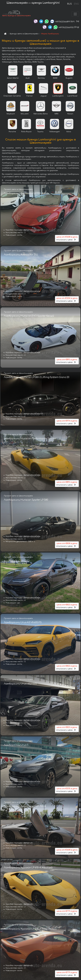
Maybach (11, 114)
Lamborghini (58, 96)
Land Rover (73, 96)
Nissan (70, 114)
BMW (55, 78)
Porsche (12, 132)
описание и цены (67, 238)
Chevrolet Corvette (12, 96)
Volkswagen (55, 132)
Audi (28, 78)
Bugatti (69, 78)
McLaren (25, 114)
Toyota (40, 132)
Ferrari (30, 96)
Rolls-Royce (26, 132)
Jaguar (44, 96)
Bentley (41, 78)
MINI (56, 114)
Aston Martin (13, 78)
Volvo (69, 132)
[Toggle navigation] (75, 14)
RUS (69, 4)
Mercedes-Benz (41, 114)
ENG (76, 4)
